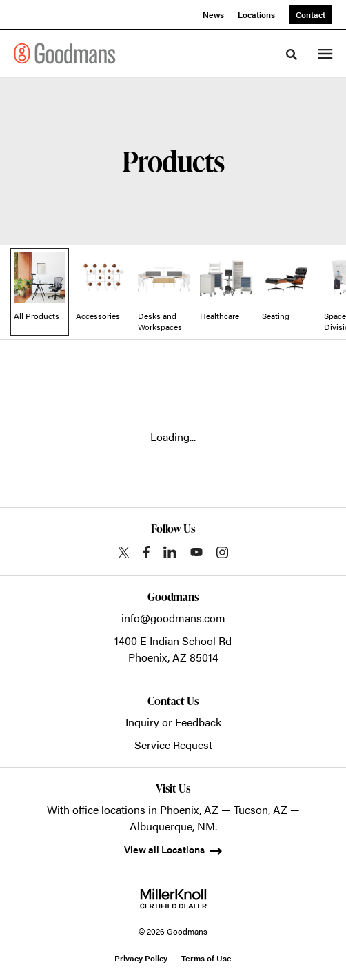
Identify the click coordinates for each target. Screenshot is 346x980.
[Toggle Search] (292, 54)
